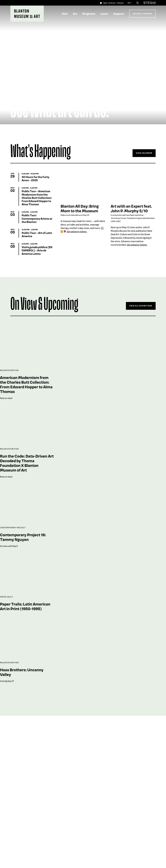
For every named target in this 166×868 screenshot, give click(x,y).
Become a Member (142, 14)
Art (75, 14)
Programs (89, 14)
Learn (104, 14)
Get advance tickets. (137, 245)
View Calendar (144, 153)
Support (119, 14)
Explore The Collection (139, 827)
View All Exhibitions (141, 306)
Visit (65, 14)
